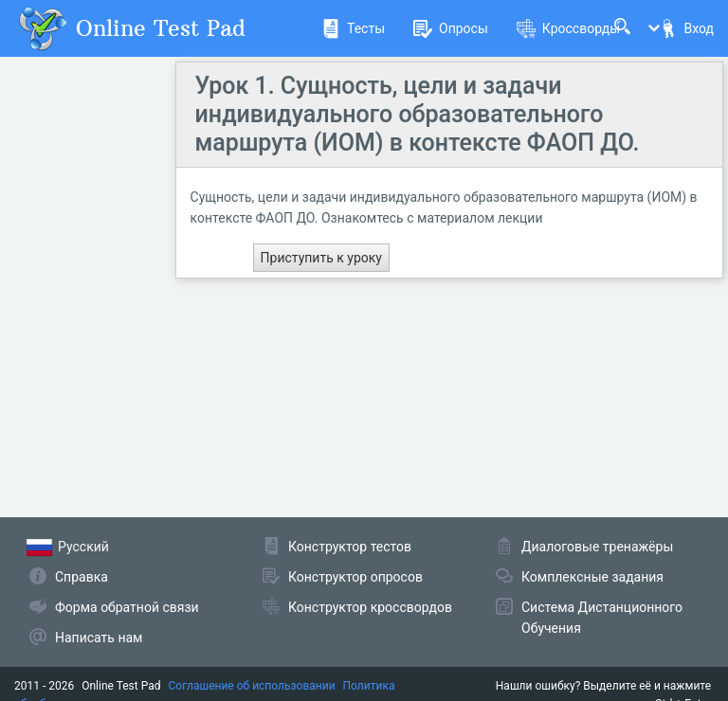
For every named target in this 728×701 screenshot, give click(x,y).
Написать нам (99, 638)
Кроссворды (568, 28)
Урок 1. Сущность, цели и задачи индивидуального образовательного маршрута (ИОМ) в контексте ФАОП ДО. (418, 114)
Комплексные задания (592, 577)
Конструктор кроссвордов (370, 607)
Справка (82, 577)
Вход (686, 28)
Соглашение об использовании (252, 686)
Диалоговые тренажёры (597, 547)
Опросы (451, 28)
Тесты (353, 28)
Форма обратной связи (127, 607)
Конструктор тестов (350, 547)
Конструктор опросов (355, 577)
